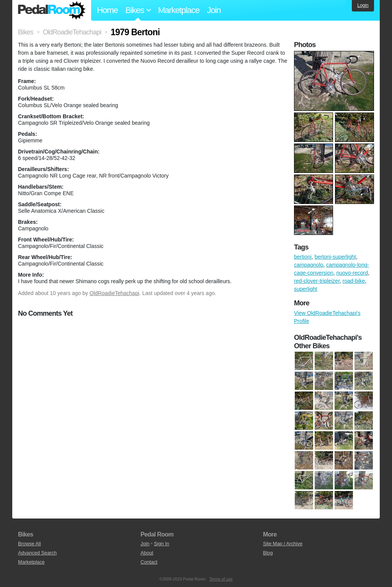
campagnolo (309, 265)
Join (214, 10)
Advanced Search (37, 553)
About (147, 553)
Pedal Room (52, 10)
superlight (306, 289)
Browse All (29, 544)
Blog (268, 553)
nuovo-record (352, 273)
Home (107, 10)
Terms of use (221, 579)
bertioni (303, 257)
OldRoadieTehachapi (114, 293)
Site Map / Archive (283, 544)
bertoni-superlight (335, 257)
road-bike (354, 281)
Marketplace (179, 10)
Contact (149, 562)
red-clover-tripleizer (317, 281)
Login (363, 5)
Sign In (162, 544)
